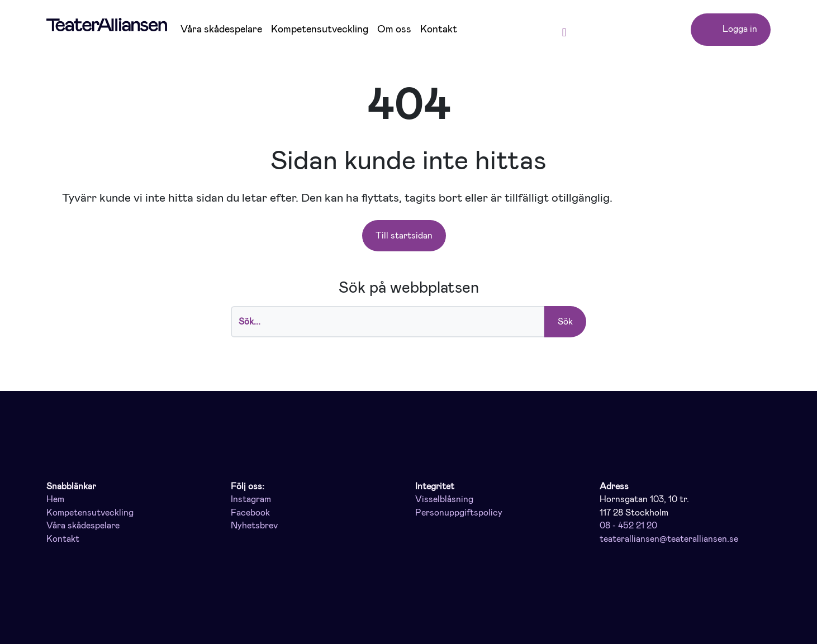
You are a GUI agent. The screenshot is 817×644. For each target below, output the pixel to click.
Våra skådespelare (221, 29)
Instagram (251, 499)
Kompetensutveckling (320, 29)
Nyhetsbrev (254, 526)
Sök (565, 321)
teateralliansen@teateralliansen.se (669, 539)
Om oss (394, 29)
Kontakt (439, 29)
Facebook (250, 513)
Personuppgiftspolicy (459, 513)
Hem (55, 499)
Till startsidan (404, 235)
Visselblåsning (444, 499)
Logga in (731, 30)
